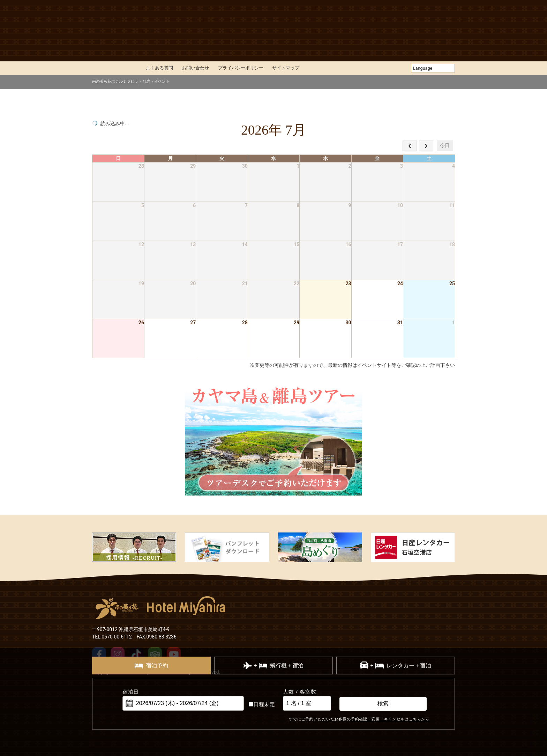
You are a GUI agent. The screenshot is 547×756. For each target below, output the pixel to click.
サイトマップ (286, 68)
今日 (445, 145)
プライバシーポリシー (241, 68)
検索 (383, 704)
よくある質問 (159, 68)
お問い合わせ (195, 68)
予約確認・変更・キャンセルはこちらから (390, 719)
